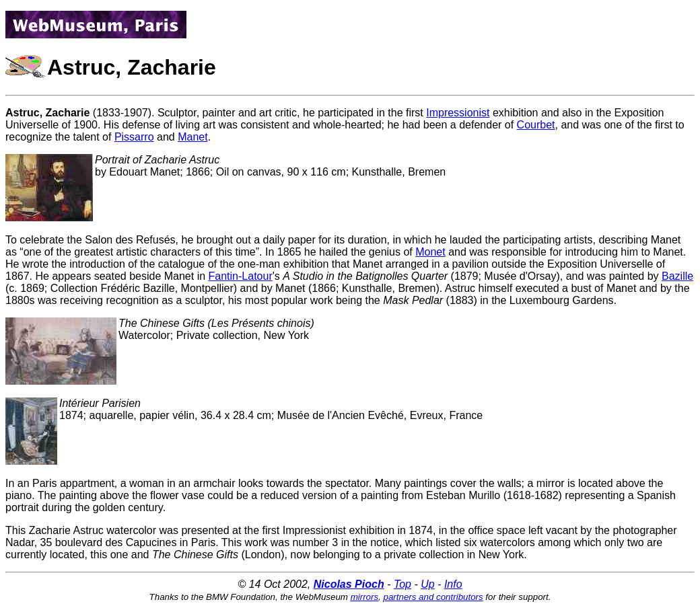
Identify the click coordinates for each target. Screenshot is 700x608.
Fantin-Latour (241, 276)
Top (403, 584)
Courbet (536, 125)
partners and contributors (433, 597)
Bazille (677, 276)
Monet (430, 252)
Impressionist (458, 113)
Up (427, 584)
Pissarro (134, 137)
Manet (193, 137)
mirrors (364, 597)
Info (453, 584)
